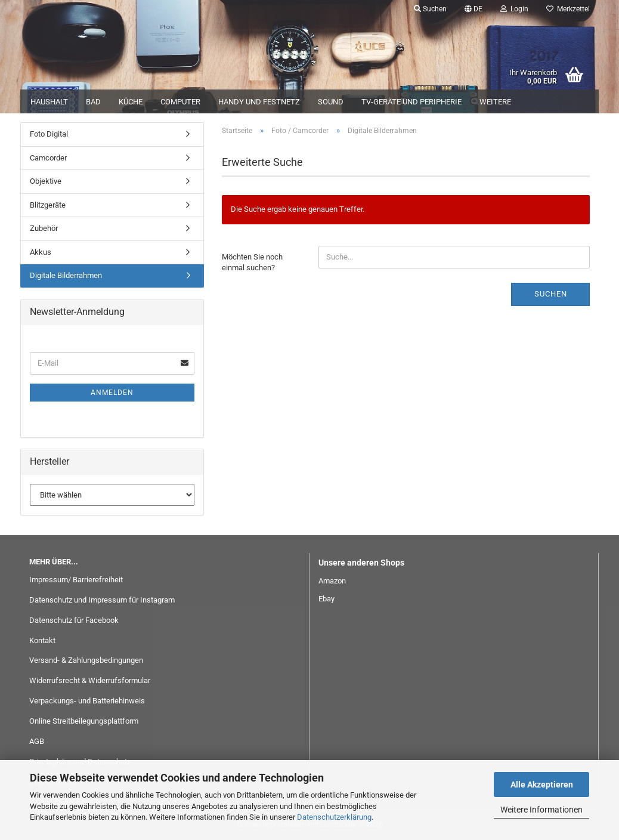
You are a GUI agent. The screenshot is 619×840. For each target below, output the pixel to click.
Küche (131, 102)
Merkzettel (568, 9)
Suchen (551, 294)
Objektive (46, 181)
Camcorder (48, 158)
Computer (180, 102)
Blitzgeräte (48, 205)
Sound (331, 102)
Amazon (332, 581)
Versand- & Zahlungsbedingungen (86, 660)
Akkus (41, 252)
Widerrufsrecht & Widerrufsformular (90, 680)
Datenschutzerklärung (334, 817)
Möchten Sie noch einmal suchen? (252, 262)
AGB (37, 741)
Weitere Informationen (541, 810)
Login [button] (514, 9)
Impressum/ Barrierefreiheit (76, 580)
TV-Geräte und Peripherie (411, 102)
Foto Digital (49, 134)
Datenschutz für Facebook (74, 620)
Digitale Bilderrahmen (66, 275)
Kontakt (42, 640)
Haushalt (49, 102)
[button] (473, 9)
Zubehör (44, 228)
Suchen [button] (430, 9)
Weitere (495, 102)
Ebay (326, 599)
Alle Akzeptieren (542, 785)
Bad (93, 102)
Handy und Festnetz (259, 102)
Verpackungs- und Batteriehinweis (87, 701)
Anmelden (112, 393)
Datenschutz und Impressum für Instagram (102, 600)
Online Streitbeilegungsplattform (84, 721)
